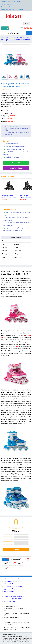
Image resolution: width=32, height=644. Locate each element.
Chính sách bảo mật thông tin (12, 581)
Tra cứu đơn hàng (6, 10)
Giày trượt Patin (8, 39)
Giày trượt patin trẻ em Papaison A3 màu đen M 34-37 (8, 196)
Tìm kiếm (27, 23)
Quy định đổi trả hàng (7, 4)
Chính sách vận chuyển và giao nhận (13, 579)
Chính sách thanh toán (10, 584)
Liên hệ (14, 10)
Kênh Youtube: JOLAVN (10, 601)
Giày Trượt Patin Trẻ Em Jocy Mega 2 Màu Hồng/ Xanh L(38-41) (22, 39)
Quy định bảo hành (9, 591)
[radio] (10, 528)
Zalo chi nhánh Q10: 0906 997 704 (13, 599)
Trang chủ (3, 39)
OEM (10, 113)
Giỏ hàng (5, 28)
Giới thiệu (20, 10)
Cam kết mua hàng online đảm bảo (11, 7)
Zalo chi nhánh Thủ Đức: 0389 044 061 (14, 596)
